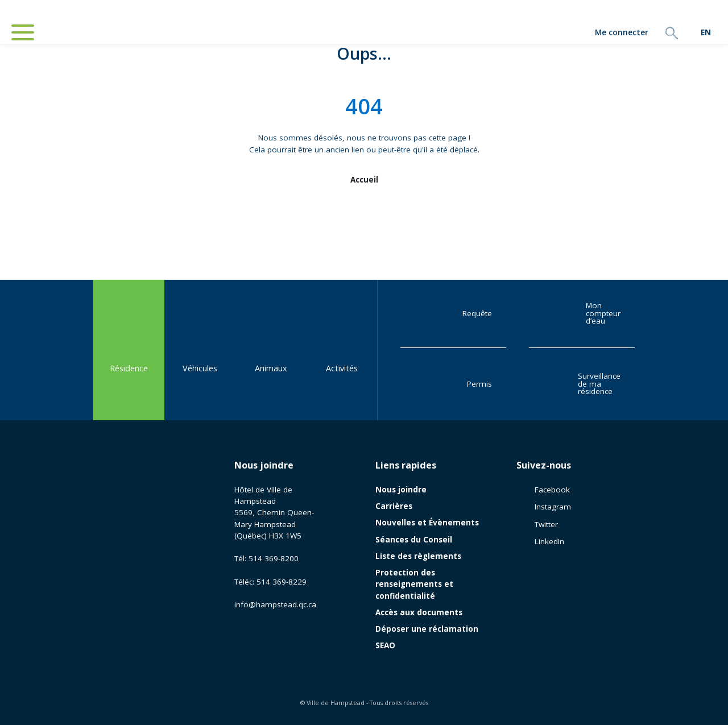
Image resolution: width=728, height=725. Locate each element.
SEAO (385, 645)
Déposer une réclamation (427, 629)
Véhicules (200, 349)
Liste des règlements (418, 556)
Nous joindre (264, 465)
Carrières (394, 506)
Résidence (129, 349)
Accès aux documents (419, 612)
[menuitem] (706, 33)
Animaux (271, 349)
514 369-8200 (274, 558)
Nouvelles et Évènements (427, 523)
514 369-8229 (282, 582)
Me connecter (589, 33)
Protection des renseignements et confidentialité (414, 584)
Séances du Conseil (414, 540)
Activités (342, 349)
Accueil (364, 180)
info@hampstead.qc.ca (275, 604)
